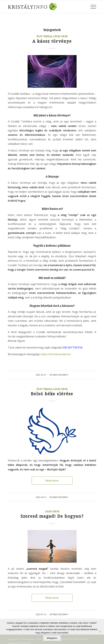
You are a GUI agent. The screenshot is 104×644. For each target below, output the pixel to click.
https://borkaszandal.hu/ (56, 354)
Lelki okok (60, 36)
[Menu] (92, 7)
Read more (52, 481)
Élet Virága (44, 36)
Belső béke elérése (52, 394)
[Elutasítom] (100, 631)
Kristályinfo (60, 375)
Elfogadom (52, 638)
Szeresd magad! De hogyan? (52, 516)
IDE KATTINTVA (73, 348)
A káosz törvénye (52, 41)
